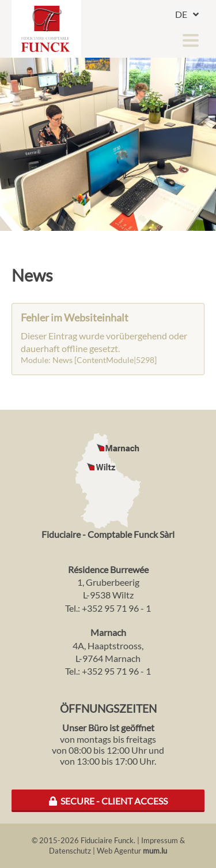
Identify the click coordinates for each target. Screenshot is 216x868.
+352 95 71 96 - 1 (116, 608)
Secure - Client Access (108, 801)
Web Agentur (119, 851)
